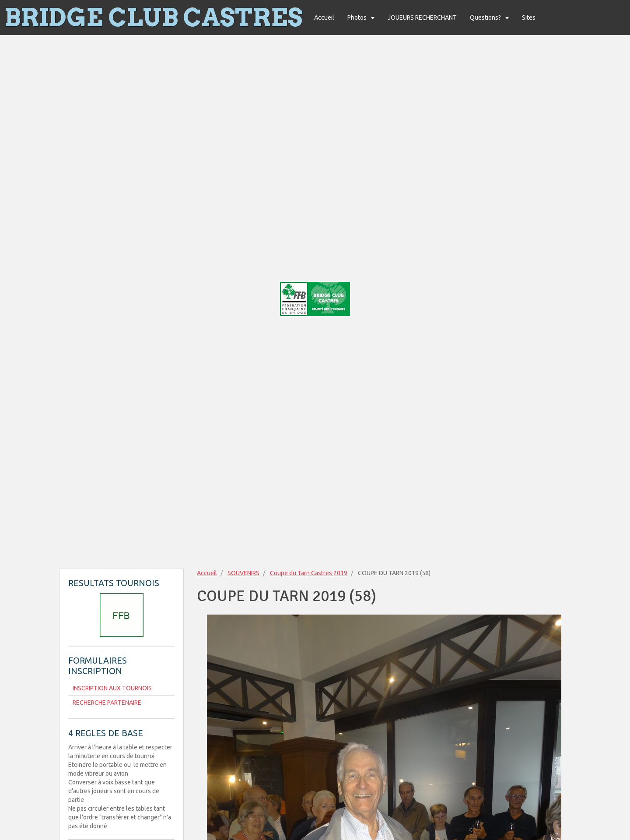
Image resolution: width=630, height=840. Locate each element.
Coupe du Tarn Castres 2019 (309, 573)
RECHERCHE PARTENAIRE (107, 703)
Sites (529, 18)
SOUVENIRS (243, 573)
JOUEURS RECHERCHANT (422, 18)
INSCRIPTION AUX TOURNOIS (112, 688)
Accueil (324, 18)
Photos (358, 18)
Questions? (486, 18)
